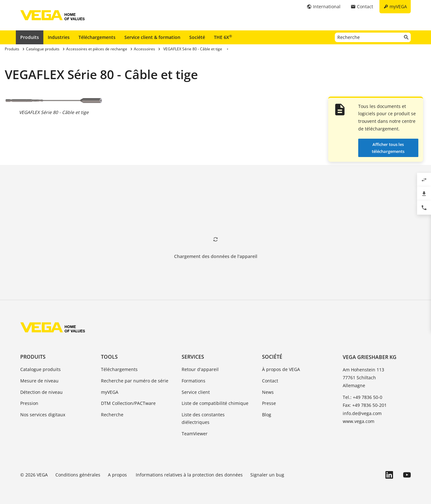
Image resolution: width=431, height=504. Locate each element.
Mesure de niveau (39, 381)
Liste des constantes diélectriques (203, 418)
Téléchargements (97, 37)
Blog (267, 415)
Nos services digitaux (43, 415)
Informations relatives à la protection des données (189, 475)
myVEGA (110, 392)
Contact (270, 381)
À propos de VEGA (281, 369)
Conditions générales (78, 475)
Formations (194, 381)
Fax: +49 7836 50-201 (365, 405)
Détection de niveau (41, 392)
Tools (109, 357)
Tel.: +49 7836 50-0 (362, 397)
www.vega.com (359, 421)
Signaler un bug (267, 475)
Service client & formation (152, 37)
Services (193, 357)
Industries (59, 37)
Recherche (112, 415)
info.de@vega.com (362, 413)
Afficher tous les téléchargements (388, 148)
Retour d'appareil (200, 369)
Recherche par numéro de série (135, 381)
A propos (118, 475)
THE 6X (223, 37)
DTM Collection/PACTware (128, 403)
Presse (269, 403)
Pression (29, 403)
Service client (196, 392)
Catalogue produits (41, 369)
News (268, 392)
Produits (30, 37)
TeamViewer (195, 434)
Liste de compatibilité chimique (215, 403)
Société (197, 37)
